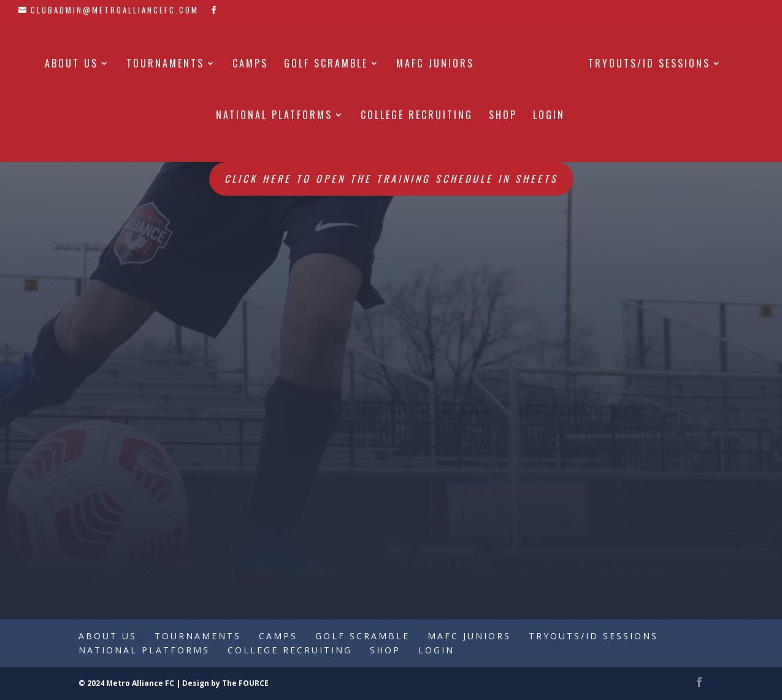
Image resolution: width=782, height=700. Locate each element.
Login (549, 116)
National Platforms (274, 116)
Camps (250, 65)
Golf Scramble (326, 65)
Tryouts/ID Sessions (649, 65)
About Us (71, 65)
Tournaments (165, 65)
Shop (503, 116)
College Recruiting (417, 116)
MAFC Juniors (435, 65)
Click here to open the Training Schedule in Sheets (391, 179)
